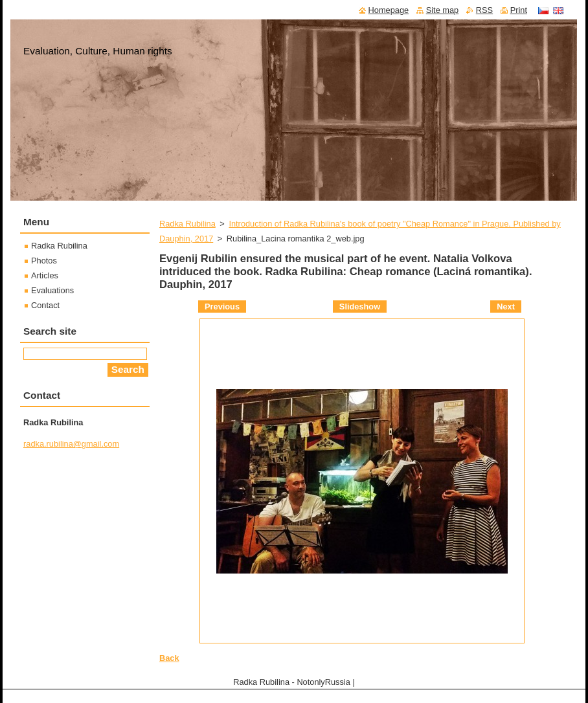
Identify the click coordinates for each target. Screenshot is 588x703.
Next (506, 307)
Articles (45, 275)
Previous (222, 307)
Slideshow (360, 307)
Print (519, 10)
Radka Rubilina (187, 224)
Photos (44, 261)
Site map (443, 10)
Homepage (389, 10)
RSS (484, 10)
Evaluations (52, 290)
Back (169, 658)
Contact (45, 305)
